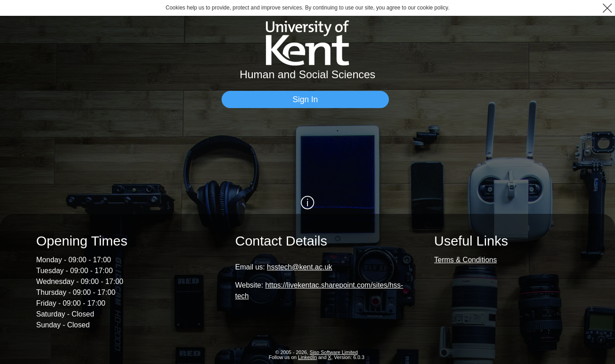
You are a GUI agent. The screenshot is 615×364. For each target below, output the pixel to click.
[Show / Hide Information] (307, 202)
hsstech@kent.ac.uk (299, 267)
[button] (607, 8)
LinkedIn (307, 357)
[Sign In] (305, 99)
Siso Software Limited (334, 352)
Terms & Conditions (466, 259)
